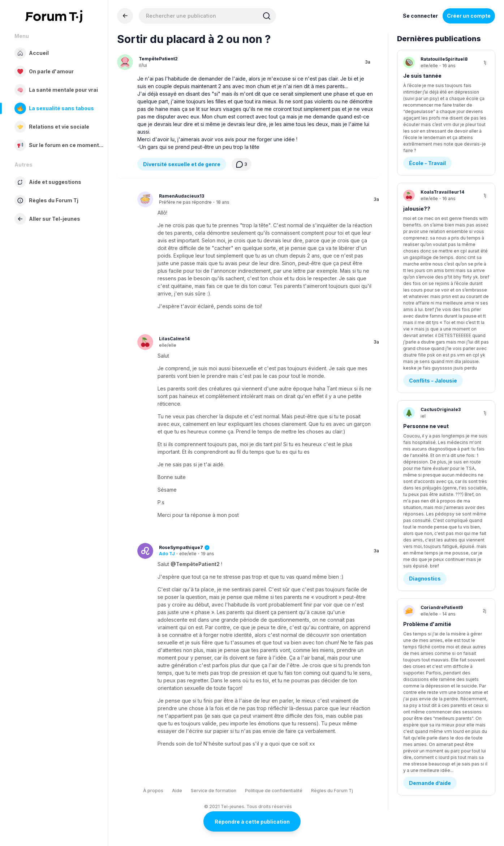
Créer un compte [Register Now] (469, 16)
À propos (153, 791)
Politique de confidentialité (274, 791)
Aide (177, 791)
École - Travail (427, 113)
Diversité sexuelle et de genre (182, 164)
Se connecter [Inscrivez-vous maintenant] (420, 16)
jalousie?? (417, 158)
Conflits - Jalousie (433, 196)
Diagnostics (425, 278)
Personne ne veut (426, 241)
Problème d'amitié (427, 324)
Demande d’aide (430, 361)
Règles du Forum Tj (332, 791)
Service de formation (214, 791)
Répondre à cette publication (252, 822)
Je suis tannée (422, 76)
